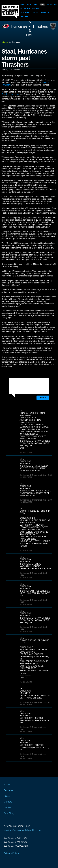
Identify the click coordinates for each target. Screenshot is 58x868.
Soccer (36, 9)
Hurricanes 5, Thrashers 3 (31, 475)
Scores (25, 13)
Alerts (45, 13)
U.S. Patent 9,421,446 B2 (15, 838)
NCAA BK (52, 5)
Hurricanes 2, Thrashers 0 (31, 727)
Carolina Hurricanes (10, 94)
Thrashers (40, 26)
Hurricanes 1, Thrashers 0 (31, 754)
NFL (23, 5)
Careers (8, 802)
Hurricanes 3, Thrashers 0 (31, 702)
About (24, 17)
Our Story (9, 813)
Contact (8, 808)
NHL (43, 5)
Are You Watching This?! (10, 11)
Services (8, 790)
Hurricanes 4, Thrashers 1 (31, 600)
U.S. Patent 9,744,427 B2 (15, 842)
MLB (29, 5)
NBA (36, 5)
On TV (35, 13)
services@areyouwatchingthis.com (23, 830)
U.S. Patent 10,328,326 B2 (16, 846)
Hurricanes (19, 26)
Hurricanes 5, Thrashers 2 (31, 500)
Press (7, 796)
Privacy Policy (11, 853)
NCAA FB (25, 9)
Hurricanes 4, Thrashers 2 (31, 573)
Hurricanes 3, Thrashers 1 (31, 627)
